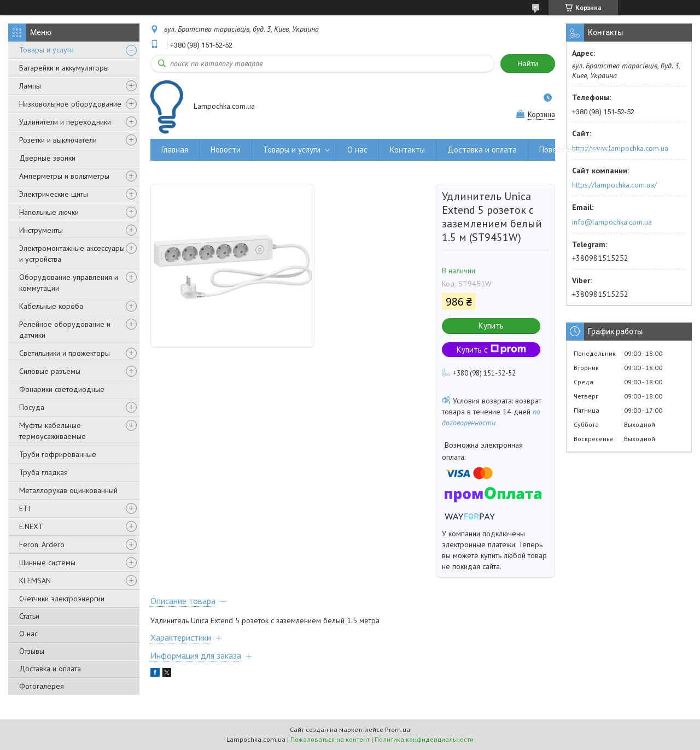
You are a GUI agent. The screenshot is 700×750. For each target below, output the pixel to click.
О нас (28, 634)
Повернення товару (574, 150)
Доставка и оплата (50, 669)
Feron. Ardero (42, 544)
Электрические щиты (54, 194)
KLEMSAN (35, 581)
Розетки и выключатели (58, 140)
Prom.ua (398, 730)
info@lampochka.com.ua (612, 222)
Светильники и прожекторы (65, 353)
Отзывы (32, 651)
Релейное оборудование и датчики (65, 330)
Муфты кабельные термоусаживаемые (52, 431)
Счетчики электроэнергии (62, 599)
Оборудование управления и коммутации (69, 283)
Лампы (30, 86)
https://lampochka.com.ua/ (614, 185)
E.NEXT (31, 526)
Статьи (29, 616)
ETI (25, 508)
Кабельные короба (51, 306)
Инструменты (41, 230)
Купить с (491, 350)
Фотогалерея (42, 686)
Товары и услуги (46, 50)
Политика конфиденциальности (424, 739)
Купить (491, 326)
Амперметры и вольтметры (64, 176)
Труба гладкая (43, 472)
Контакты (407, 150)
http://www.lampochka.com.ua (620, 148)
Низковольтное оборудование (70, 104)
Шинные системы (47, 562)
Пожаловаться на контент (330, 739)
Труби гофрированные (58, 454)
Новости (226, 150)
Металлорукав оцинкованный (68, 490)
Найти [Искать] (528, 64)
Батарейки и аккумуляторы (64, 68)
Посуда (32, 407)
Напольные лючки (49, 212)
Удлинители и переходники (65, 122)
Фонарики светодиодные (62, 389)
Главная (175, 150)
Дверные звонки (47, 158)
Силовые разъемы (50, 371)
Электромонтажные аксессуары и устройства (72, 254)
